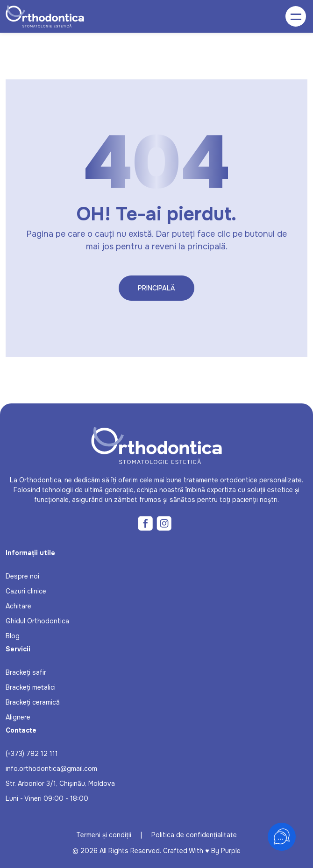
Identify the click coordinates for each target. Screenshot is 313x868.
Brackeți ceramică (33, 702)
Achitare (18, 606)
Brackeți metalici (31, 687)
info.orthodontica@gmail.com (51, 769)
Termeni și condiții (104, 835)
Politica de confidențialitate (194, 835)
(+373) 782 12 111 (32, 754)
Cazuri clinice (26, 591)
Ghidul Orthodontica (37, 621)
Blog (13, 636)
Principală (156, 288)
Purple (231, 851)
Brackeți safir (26, 672)
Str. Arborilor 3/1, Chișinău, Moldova (60, 783)
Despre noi (22, 576)
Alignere (18, 717)
